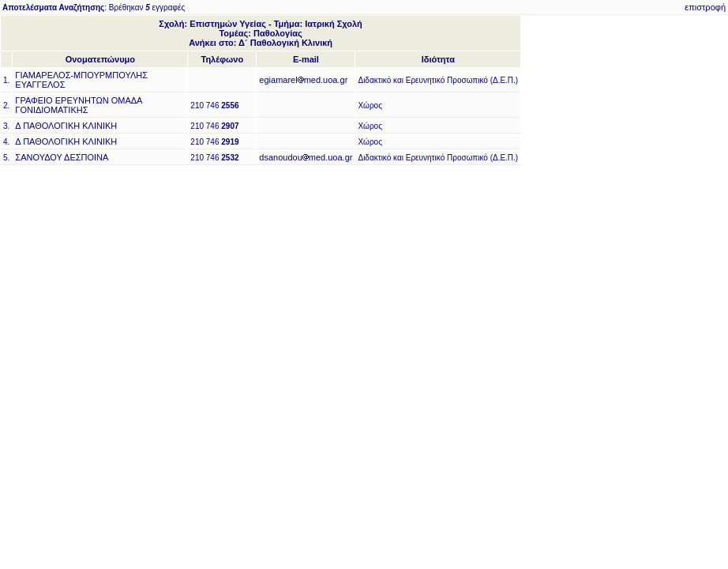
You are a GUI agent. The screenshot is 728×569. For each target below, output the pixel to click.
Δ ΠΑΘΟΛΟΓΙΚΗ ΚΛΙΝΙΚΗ (66, 126)
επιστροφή (705, 7)
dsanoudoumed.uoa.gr (306, 157)
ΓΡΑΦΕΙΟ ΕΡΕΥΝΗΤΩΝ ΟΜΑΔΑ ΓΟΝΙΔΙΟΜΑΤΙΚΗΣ (79, 105)
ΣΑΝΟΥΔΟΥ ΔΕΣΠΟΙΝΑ (62, 157)
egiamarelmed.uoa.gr (303, 80)
